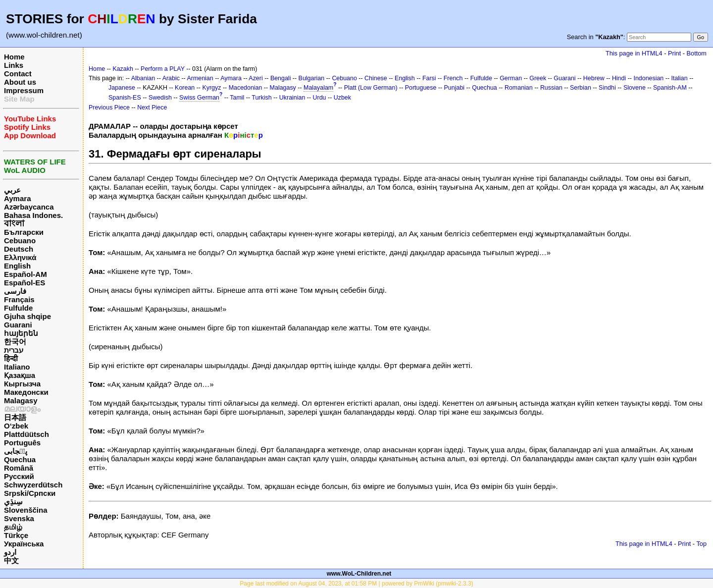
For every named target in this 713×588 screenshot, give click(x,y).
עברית (14, 350)
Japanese (122, 88)
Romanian (519, 88)
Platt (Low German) (371, 88)
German (511, 78)
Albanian (143, 78)
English (17, 266)
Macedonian (246, 88)
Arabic (171, 78)
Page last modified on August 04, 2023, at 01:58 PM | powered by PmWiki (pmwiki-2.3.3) (356, 584)
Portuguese (421, 88)
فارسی (15, 291)
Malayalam (318, 88)
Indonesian (648, 78)
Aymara (17, 198)
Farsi (429, 78)
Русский (19, 476)
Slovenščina (26, 510)
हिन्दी (11, 358)
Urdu (320, 98)
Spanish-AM (670, 88)
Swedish (160, 98)
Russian (551, 88)
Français (19, 299)
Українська (24, 544)
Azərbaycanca (29, 207)
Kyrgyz (211, 88)
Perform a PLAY (163, 69)
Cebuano (20, 241)
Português (22, 443)
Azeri (255, 78)
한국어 (15, 342)
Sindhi (607, 88)
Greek (538, 78)
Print (674, 53)
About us (20, 82)
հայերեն (21, 333)
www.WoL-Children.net (359, 574)
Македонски (26, 392)
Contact (18, 74)
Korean (185, 88)
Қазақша (20, 375)
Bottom (697, 53)
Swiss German (199, 98)
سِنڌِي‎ (13, 502)
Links (14, 65)
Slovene (635, 88)
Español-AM (25, 274)
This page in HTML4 (634, 53)
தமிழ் (13, 527)
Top (701, 544)
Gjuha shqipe (27, 316)
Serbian (581, 88)
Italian (679, 78)
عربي (12, 190)
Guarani (18, 325)
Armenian (200, 78)
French (453, 78)
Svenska (19, 518)
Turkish (261, 98)
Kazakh (123, 69)
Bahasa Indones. (33, 215)
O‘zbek (16, 426)
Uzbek (342, 98)
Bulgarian (312, 78)
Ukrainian (292, 98)
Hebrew (594, 78)
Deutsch (19, 249)
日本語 (15, 417)
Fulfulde (18, 308)
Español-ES (25, 283)
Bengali (281, 78)
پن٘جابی (16, 451)
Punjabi (455, 88)
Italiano (17, 367)
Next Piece (152, 107)
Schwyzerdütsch (33, 485)
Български (24, 232)
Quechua (20, 459)
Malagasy (21, 401)
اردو (10, 552)
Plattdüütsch (26, 434)
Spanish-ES (125, 98)
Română (19, 468)
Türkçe (16, 535)
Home (14, 57)
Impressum (24, 90)
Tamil (237, 98)
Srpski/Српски (30, 493)
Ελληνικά (20, 257)
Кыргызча (22, 384)
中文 (11, 561)
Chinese (376, 78)
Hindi (619, 78)
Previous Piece (109, 107)
